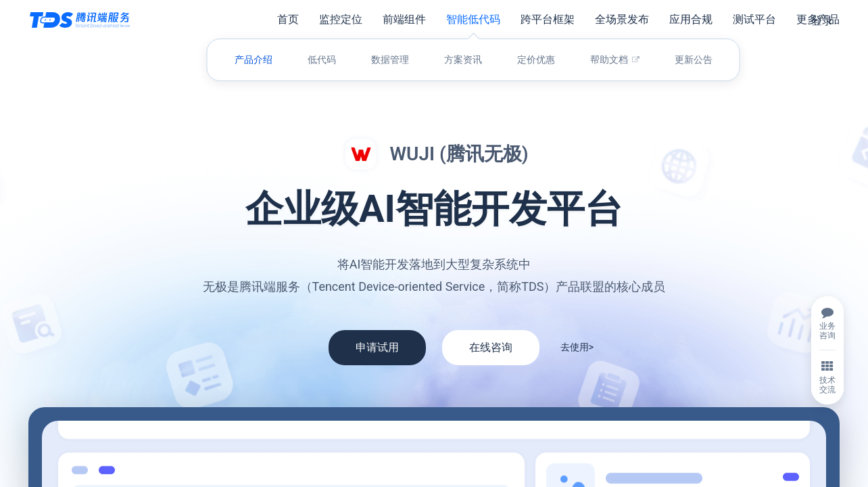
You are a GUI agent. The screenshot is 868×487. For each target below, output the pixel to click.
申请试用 (377, 347)
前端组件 (404, 19)
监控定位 (341, 19)
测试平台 (754, 19)
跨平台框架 (548, 19)
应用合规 (691, 19)
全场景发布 (622, 19)
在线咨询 (491, 347)
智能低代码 (473, 19)
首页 (288, 19)
